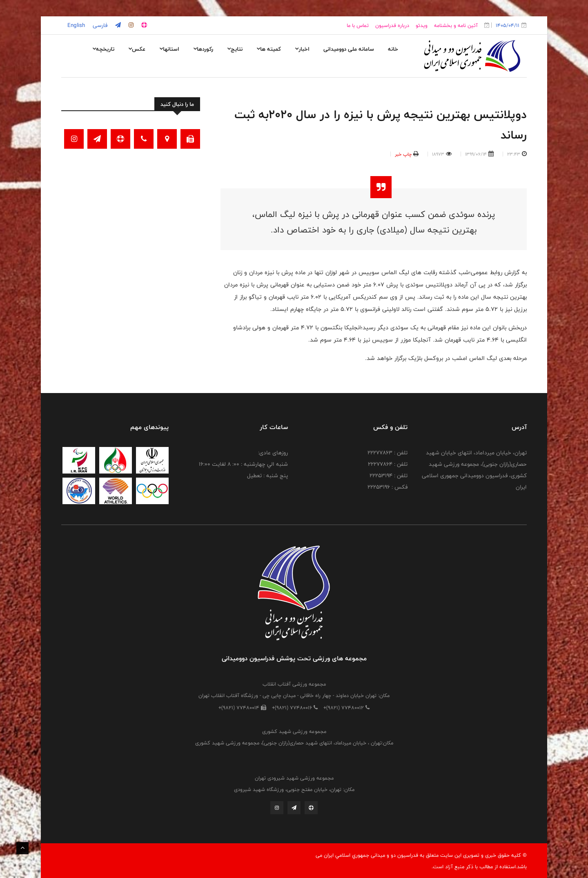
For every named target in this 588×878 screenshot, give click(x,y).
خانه (393, 49)
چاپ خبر (403, 154)
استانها (169, 49)
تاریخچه (103, 49)
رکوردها (203, 49)
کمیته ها (269, 49)
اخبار (302, 49)
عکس (137, 49)
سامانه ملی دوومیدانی (349, 49)
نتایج (235, 49)
